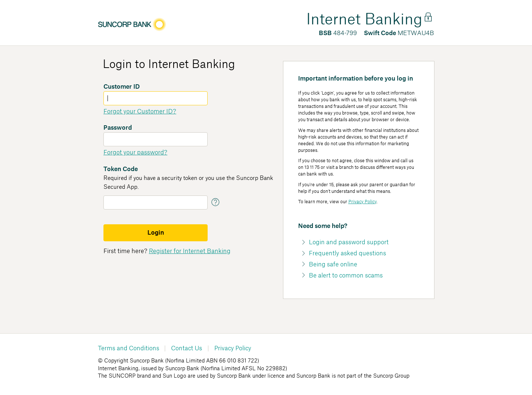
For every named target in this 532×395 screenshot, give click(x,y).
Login (156, 233)
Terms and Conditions (129, 348)
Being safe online (333, 265)
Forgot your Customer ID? (140, 112)
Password (118, 128)
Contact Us (187, 348)
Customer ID (122, 87)
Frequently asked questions (347, 253)
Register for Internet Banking (190, 251)
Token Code (121, 169)
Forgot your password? (135, 153)
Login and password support (349, 242)
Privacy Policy (362, 202)
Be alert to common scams (346, 276)
